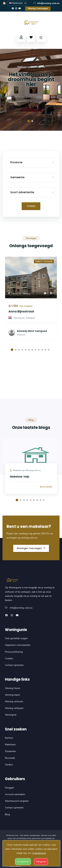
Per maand (25, 306)
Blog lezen (46, 487)
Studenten (10, 751)
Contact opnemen (14, 665)
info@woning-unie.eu (46, 3)
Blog (7, 814)
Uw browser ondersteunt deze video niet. (31, 383)
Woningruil (11, 715)
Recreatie (10, 758)
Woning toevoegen (38, 8)
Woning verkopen (14, 708)
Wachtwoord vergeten (17, 801)
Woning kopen (13, 695)
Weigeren (41, 862)
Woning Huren (13, 688)
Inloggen (10, 788)
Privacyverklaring (14, 652)
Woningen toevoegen (31, 548)
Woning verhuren (14, 701)
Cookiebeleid (39, 853)
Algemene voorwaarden (18, 645)
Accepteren (23, 862)
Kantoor (9, 738)
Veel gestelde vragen (16, 638)
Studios (9, 765)
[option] (31, 90)
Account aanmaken (15, 794)
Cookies (9, 658)
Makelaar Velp (20, 477)
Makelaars (10, 745)
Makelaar (21, 335)
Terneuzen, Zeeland (19, 294)
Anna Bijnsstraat (21, 311)
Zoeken (31, 206)
